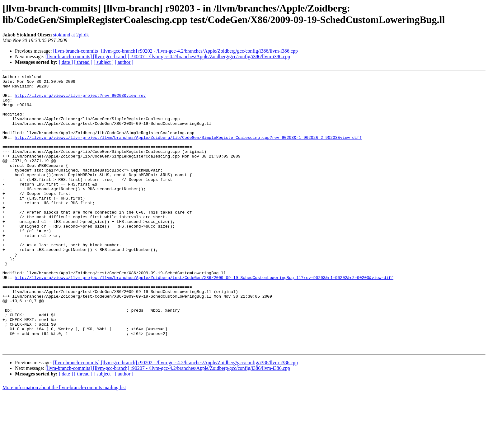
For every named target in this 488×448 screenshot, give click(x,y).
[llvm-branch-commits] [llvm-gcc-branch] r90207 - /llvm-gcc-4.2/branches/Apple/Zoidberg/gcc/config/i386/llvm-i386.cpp (168, 57)
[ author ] (124, 62)
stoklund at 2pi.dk (71, 35)
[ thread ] (83, 62)
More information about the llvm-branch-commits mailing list (64, 443)
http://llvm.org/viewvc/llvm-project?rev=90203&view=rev (80, 100)
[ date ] (66, 62)
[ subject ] (104, 62)
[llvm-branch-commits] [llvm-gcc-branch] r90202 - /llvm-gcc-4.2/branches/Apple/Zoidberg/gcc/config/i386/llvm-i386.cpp (176, 51)
